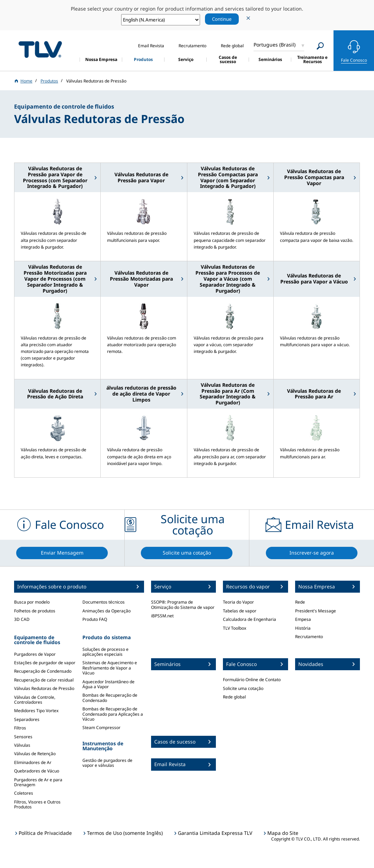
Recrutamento (309, 637)
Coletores (24, 793)
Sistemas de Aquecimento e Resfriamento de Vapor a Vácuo (110, 668)
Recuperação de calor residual (44, 680)
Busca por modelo (32, 602)
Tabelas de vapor (240, 611)
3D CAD (22, 619)
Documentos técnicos (104, 602)
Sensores (23, 737)
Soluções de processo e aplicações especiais (105, 652)
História (303, 628)
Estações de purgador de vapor (45, 663)
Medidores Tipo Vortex (36, 711)
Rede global (234, 697)
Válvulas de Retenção (35, 754)
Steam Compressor (101, 728)
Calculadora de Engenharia (250, 619)
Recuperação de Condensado (43, 671)
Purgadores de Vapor (35, 654)
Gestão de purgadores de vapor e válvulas (107, 763)
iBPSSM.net (162, 616)
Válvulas (22, 745)
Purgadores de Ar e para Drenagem (38, 782)
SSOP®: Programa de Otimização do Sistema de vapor (183, 604)
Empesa (303, 619)
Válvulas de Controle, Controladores (35, 700)
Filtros (20, 728)
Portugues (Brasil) (275, 45)
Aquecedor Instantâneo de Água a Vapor (108, 684)
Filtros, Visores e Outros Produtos (37, 804)
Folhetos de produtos (35, 611)
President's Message (316, 611)
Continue (222, 19)
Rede (300, 602)
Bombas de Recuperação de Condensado (110, 698)
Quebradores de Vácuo (37, 771)
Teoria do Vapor (238, 602)
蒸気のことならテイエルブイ (40, 50)
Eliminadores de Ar (33, 762)
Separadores (27, 719)
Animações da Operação (107, 611)
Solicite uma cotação (243, 688)
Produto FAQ (95, 619)
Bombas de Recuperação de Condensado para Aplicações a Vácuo (113, 714)
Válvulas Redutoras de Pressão (44, 688)
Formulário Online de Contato (252, 680)
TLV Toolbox (235, 628)
